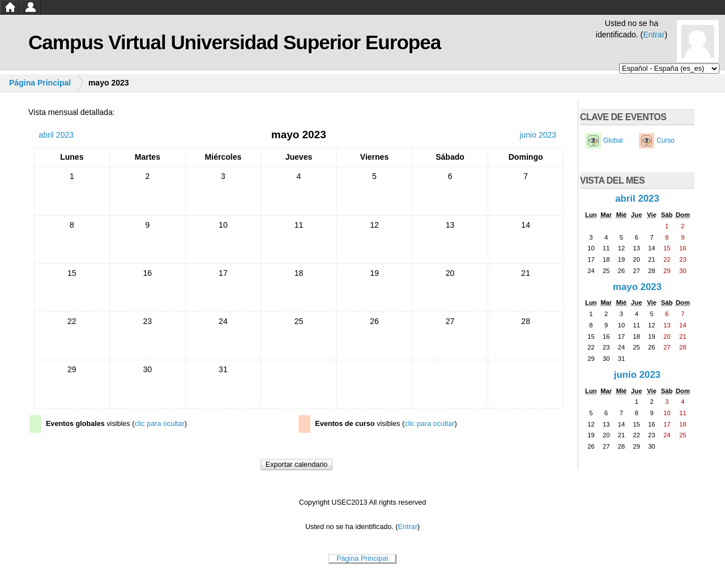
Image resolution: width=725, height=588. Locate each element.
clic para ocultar (159, 424)
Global (613, 140)
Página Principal (40, 83)
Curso (666, 140)
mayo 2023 (637, 287)
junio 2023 (637, 375)
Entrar (654, 35)
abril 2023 (637, 199)
